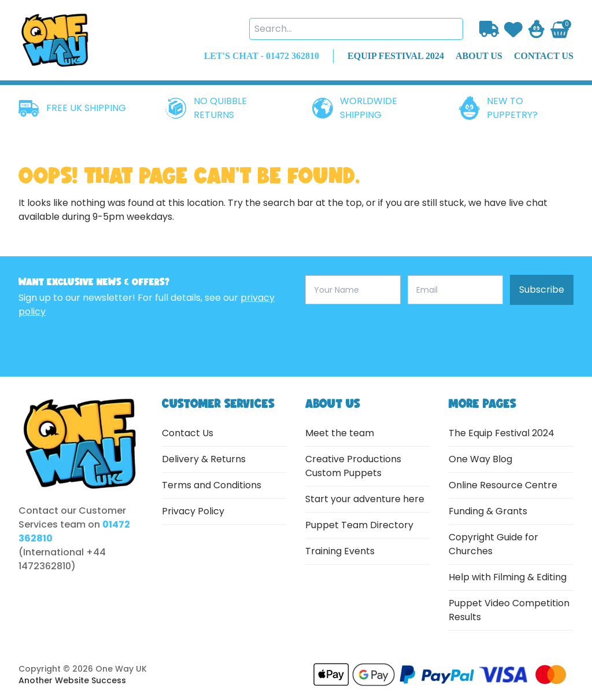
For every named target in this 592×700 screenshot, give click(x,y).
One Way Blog (480, 459)
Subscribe (542, 290)
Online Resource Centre (503, 485)
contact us (544, 56)
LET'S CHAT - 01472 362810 (262, 56)
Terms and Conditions (212, 485)
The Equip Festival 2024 (502, 433)
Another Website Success (72, 680)
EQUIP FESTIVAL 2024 (396, 56)
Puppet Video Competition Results (509, 610)
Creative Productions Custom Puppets (353, 466)
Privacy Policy (193, 511)
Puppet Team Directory (359, 525)
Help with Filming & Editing (508, 577)
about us (479, 56)
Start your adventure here (365, 499)
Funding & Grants (488, 511)
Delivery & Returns (204, 459)
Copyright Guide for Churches (493, 544)
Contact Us (188, 433)
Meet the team (340, 433)
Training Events (340, 551)
